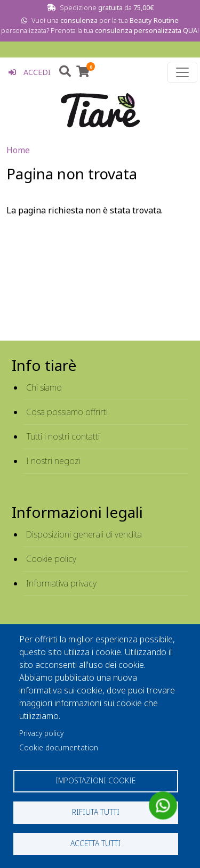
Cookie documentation (59, 747)
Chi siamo (44, 387)
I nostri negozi (53, 461)
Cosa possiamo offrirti (67, 412)
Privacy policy (41, 733)
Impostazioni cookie (95, 780)
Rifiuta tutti (96, 812)
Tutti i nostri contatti (63, 436)
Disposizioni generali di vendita (84, 534)
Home (18, 150)
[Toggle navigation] (182, 72)
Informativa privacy (61, 583)
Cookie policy (51, 559)
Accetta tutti (95, 843)
